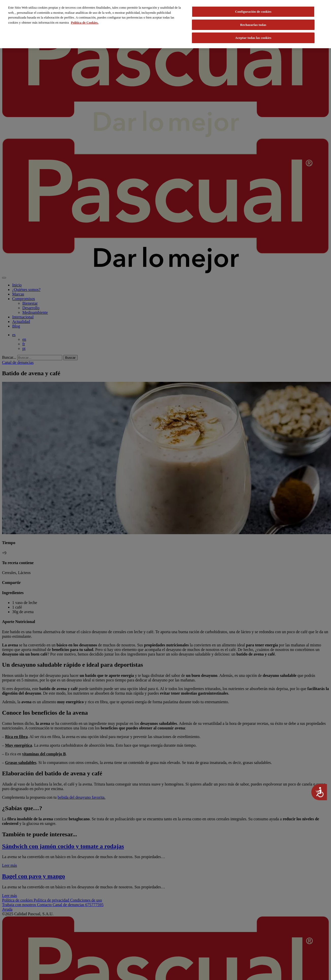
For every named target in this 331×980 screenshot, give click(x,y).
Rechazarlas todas (253, 25)
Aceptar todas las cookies (253, 38)
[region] (165, 24)
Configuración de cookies (253, 12)
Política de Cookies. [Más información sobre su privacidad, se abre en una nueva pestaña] (85, 22)
